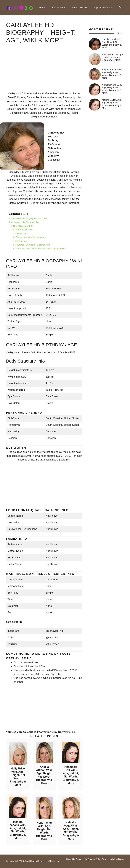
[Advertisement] (44, 70)
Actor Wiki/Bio (59, 7)
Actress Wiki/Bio (80, 7)
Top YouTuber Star (103, 7)
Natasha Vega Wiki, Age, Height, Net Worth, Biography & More (71, 830)
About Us (70, 859)
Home (42, 7)
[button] (120, 8)
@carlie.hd (52, 638)
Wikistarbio (69, 732)
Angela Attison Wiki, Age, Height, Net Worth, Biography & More (44, 775)
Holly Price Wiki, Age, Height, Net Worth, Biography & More (18, 777)
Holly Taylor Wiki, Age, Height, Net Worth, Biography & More (44, 831)
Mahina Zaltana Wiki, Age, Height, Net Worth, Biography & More (18, 830)
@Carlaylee (52, 644)
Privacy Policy (94, 859)
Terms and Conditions (113, 859)
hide (25, 214)
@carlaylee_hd (54, 631)
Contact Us (81, 859)
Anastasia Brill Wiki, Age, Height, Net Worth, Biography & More (71, 775)
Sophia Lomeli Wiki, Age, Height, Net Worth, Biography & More (112, 43)
